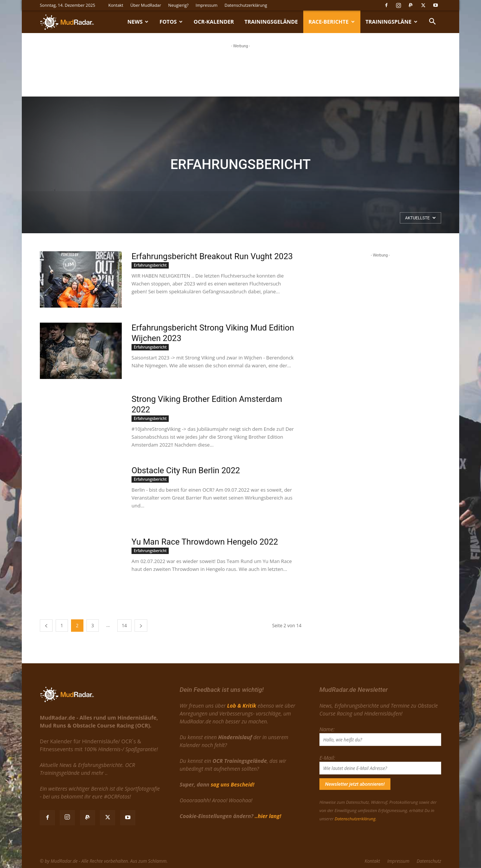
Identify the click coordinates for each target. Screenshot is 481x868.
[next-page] (141, 626)
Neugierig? (178, 5)
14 (124, 626)
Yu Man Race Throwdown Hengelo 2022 (205, 542)
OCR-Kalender (214, 22)
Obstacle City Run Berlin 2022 (186, 470)
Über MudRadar (146, 5)
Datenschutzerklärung (246, 5)
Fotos (171, 22)
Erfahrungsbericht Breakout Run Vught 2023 (212, 256)
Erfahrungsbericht (150, 265)
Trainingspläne (392, 22)
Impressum (207, 5)
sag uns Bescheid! (233, 784)
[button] (432, 22)
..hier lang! (268, 816)
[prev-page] (46, 626)
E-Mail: (327, 758)
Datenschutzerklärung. (356, 819)
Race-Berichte (332, 22)
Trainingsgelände (271, 22)
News (138, 22)
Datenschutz (429, 861)
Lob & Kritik (241, 706)
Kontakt (116, 5)
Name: (327, 729)
